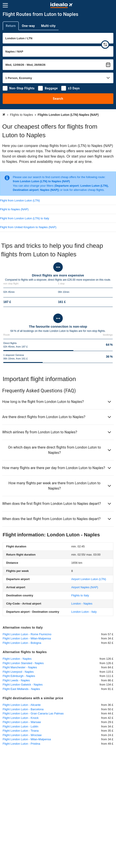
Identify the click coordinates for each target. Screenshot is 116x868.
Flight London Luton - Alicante (22, 705)
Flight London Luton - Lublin (20, 726)
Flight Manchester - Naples (20, 667)
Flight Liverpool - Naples (18, 672)
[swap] (105, 45)
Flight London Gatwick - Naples (23, 685)
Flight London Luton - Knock (21, 718)
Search (58, 99)
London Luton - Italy (84, 612)
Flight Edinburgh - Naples (19, 676)
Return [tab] (11, 26)
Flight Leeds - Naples (16, 680)
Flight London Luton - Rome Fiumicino (27, 634)
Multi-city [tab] (48, 26)
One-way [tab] (28, 26)
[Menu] (5, 5)
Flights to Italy (80, 595)
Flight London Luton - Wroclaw (22, 735)
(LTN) (89, 579)
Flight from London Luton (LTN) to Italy (25, 218)
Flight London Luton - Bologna (22, 643)
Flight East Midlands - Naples (21, 689)
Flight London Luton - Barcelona (23, 709)
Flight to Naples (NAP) (14, 209)
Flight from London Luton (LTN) (20, 200)
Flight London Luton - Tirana (21, 731)
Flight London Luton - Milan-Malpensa (27, 638)
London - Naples (82, 604)
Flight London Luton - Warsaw (22, 722)
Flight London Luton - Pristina (21, 744)
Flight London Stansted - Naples (23, 663)
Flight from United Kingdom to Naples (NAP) (28, 227)
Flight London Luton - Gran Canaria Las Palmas (33, 713)
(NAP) (85, 587)
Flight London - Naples (17, 659)
